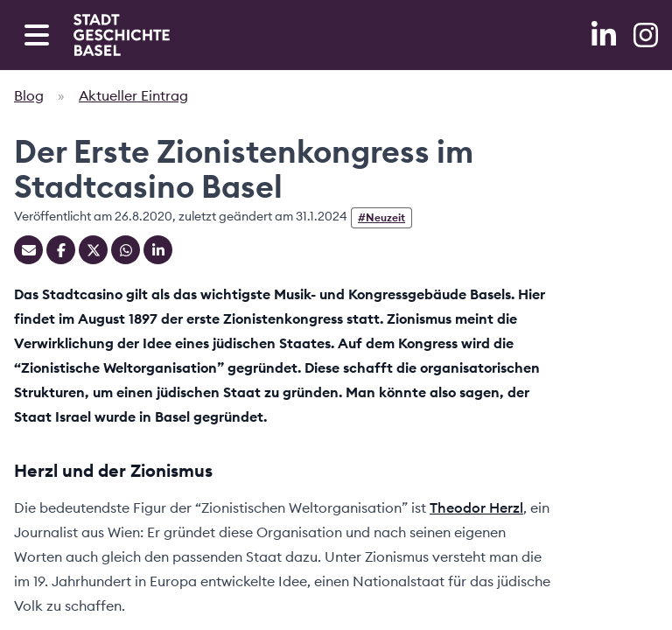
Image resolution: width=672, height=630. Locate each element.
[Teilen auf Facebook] (61, 250)
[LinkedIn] (605, 35)
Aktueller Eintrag (133, 95)
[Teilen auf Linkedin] (158, 250)
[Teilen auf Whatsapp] (126, 250)
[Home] (122, 35)
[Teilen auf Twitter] (93, 250)
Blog (29, 95)
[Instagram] (646, 35)
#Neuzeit (381, 217)
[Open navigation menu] (37, 35)
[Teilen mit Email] (28, 250)
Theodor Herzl (476, 507)
